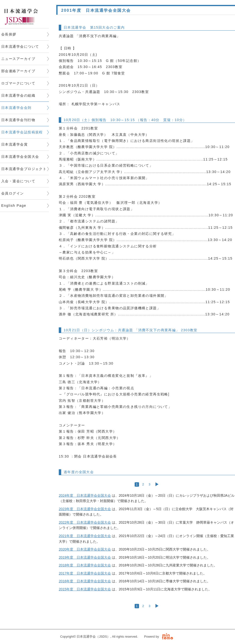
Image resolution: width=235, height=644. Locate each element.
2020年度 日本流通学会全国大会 (85, 549)
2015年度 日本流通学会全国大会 (85, 589)
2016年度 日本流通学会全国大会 (85, 581)
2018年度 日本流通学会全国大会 (85, 565)
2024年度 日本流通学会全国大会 (85, 495)
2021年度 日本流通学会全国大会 (85, 536)
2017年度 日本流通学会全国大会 (85, 573)
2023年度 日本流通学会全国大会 (85, 509)
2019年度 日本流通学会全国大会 (85, 557)
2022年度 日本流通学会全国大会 (85, 522)
